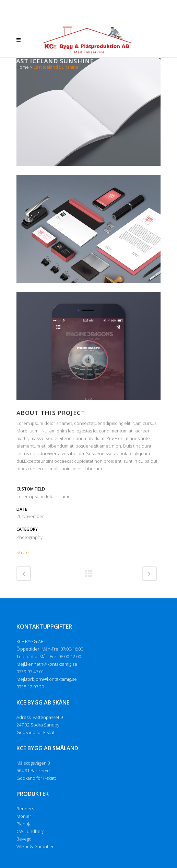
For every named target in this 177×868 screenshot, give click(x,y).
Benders (25, 809)
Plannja (24, 824)
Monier (24, 816)
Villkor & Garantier (35, 846)
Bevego (24, 839)
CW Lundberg (30, 831)
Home (23, 67)
